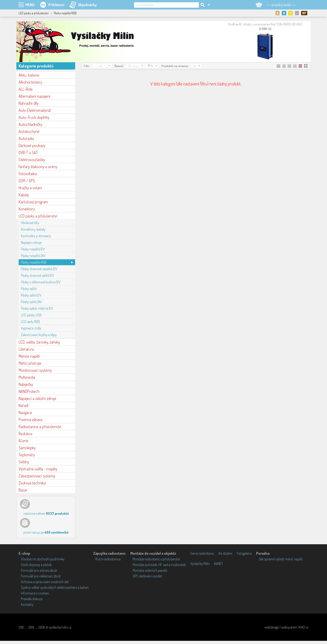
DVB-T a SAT (28, 152)
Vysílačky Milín (200, 564)
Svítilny (24, 462)
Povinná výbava (30, 419)
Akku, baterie (29, 75)
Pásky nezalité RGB (34, 262)
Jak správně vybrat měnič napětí (281, 559)
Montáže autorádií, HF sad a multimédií (159, 565)
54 (195, 66)
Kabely (24, 195)
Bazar (23, 490)
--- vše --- (100, 66)
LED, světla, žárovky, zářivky (39, 342)
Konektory (27, 209)
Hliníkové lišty (30, 223)
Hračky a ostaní (30, 188)
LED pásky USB (31, 315)
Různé (24, 441)
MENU (30, 5)
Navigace (25, 412)
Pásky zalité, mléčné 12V (37, 308)
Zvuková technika (32, 483)
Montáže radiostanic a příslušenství (156, 559)
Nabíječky (26, 384)
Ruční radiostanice (108, 559)
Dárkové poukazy (32, 145)
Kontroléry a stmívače (36, 236)
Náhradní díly (28, 103)
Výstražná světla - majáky (38, 469)
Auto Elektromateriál (35, 110)
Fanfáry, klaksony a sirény (38, 167)
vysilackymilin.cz (60, 627)
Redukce (26, 434)
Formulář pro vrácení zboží (39, 570)
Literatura (26, 349)
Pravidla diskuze (32, 599)
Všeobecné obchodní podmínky (43, 559)
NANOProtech (29, 391)
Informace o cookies (35, 593)
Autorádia (26, 138)
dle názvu (134, 66)
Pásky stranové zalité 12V (37, 275)
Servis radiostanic (202, 553)
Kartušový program (33, 202)
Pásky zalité (29, 289)
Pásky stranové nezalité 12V (39, 269)
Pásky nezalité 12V (33, 249)
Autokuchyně (29, 131)
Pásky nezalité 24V (33, 256)
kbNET (219, 564)
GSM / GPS (27, 181)
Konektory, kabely (33, 229)
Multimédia (27, 377)
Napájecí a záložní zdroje (37, 398)
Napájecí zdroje (31, 242)
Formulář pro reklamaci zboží (41, 576)
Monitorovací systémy (35, 370)
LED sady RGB (30, 322)
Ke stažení (225, 553)
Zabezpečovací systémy (37, 476)
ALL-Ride (26, 89)
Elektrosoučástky (32, 160)
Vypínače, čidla (31, 328)
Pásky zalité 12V (31, 295)
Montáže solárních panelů (150, 570)
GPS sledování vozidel (147, 576)
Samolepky (27, 448)
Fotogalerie (244, 553)
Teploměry (27, 455)
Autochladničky (30, 124)
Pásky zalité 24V (31, 302)
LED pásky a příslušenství (38, 216)
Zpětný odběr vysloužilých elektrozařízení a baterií (55, 587)
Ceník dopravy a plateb (36, 565)
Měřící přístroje (30, 363)
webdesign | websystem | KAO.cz (286, 627)
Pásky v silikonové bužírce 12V (41, 282)
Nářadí (24, 405)
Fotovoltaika (28, 174)
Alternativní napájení (34, 96)
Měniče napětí (29, 356)
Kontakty (27, 604)
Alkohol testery (30, 82)
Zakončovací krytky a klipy (39, 335)
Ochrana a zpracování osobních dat (45, 582)
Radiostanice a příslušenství (40, 427)
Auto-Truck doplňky (34, 117)
